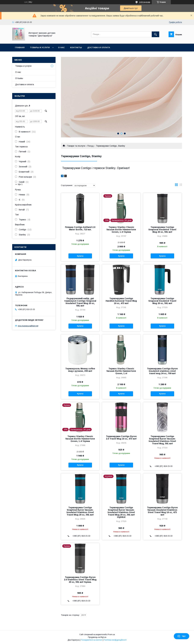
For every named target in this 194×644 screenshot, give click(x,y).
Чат (182, 636)
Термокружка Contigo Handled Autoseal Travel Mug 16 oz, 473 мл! (121, 301)
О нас (61, 47)
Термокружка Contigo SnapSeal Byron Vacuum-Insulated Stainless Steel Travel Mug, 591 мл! (162, 440)
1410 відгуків (145, 2)
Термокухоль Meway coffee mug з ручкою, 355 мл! (80, 370)
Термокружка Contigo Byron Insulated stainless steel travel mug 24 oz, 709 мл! (162, 371)
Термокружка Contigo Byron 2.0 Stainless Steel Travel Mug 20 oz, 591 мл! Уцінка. (80, 580)
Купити (80, 256)
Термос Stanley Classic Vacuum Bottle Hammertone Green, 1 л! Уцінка (121, 230)
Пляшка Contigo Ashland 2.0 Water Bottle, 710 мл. (80, 228)
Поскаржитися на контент (92, 640)
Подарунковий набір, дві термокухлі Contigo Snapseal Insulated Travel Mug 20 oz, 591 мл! (80, 302)
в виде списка (181, 185)
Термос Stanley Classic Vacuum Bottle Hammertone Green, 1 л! (121, 371)
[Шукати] (155, 34)
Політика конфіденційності (115, 640)
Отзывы (19, 78)
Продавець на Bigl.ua (97, 637)
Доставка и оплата (99, 47)
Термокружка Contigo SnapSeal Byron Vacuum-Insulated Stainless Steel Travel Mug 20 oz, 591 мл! (80, 511)
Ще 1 (20, 184)
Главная (20, 47)
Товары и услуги (40, 47)
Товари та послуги (76, 146)
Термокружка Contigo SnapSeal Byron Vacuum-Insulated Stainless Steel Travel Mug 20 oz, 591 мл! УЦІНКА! (121, 512)
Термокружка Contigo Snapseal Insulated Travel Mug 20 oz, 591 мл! (162, 230)
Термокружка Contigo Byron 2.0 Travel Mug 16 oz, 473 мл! (121, 438)
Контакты (76, 47)
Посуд (90, 146)
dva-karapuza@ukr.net (28, 326)
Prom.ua (111, 635)
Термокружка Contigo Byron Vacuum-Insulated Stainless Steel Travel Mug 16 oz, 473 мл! (162, 511)
